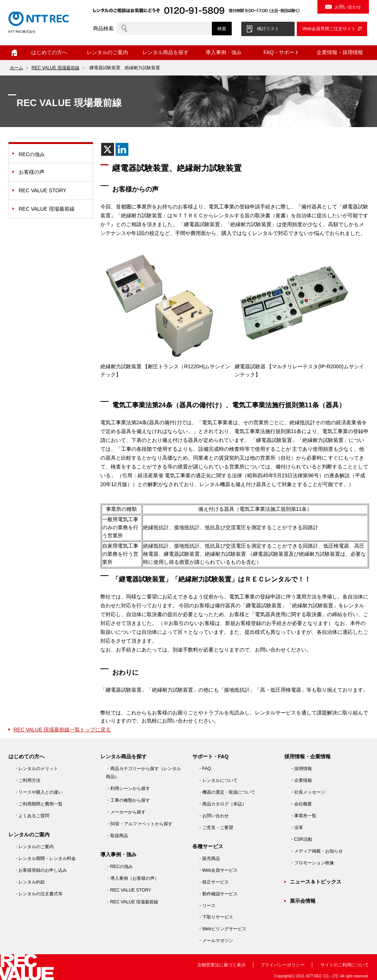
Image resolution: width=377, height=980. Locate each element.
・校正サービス (213, 882)
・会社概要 (301, 804)
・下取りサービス (216, 917)
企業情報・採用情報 (340, 52)
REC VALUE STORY (43, 190)
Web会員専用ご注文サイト (329, 29)
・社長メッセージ (307, 792)
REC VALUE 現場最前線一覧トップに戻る (62, 730)
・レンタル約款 (29, 882)
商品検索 (103, 28)
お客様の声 (32, 172)
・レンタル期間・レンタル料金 (45, 858)
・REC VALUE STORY (129, 890)
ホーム (14, 53)
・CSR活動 (301, 839)
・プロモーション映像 (312, 863)
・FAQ (204, 769)
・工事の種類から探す (128, 800)
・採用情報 (301, 769)
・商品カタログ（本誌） (222, 804)
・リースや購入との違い (38, 792)
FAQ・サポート (281, 52)
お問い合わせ (348, 7)
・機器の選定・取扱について (227, 792)
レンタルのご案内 (107, 52)
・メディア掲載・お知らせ (316, 851)
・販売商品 (209, 858)
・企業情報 (301, 780)
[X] (108, 149)
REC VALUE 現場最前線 (56, 68)
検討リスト (268, 29)
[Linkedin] (122, 149)
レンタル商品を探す (166, 52)
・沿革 (296, 828)
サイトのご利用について (345, 965)
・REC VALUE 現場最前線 (132, 902)
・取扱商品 (117, 836)
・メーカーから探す (126, 812)
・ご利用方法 (27, 780)
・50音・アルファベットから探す (139, 824)
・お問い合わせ (213, 816)
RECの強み (32, 154)
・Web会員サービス (218, 870)
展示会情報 (303, 901)
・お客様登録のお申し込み (40, 870)
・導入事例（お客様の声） (132, 878)
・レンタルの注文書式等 (38, 894)
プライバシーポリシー (282, 965)
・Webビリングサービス (222, 929)
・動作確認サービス (218, 894)
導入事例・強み (224, 52)
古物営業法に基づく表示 (221, 965)
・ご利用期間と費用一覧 (38, 804)
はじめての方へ (49, 52)
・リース (207, 906)
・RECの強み (119, 867)
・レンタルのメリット (36, 769)
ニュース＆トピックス (316, 882)
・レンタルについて (218, 780)
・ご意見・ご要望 (216, 828)
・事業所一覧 (303, 816)
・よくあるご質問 (32, 816)
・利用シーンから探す (128, 788)
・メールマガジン (216, 941)
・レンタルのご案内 (34, 847)
